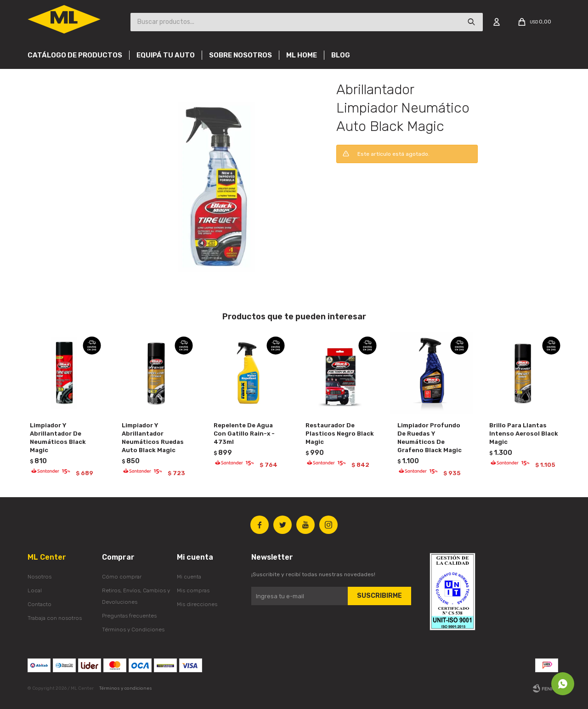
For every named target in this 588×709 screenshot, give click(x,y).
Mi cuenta (189, 577)
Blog (341, 55)
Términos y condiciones (126, 688)
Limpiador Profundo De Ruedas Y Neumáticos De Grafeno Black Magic (430, 438)
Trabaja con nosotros (55, 618)
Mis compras (193, 590)
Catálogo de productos (75, 55)
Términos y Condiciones (133, 630)
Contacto (40, 604)
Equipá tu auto (166, 55)
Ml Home (302, 55)
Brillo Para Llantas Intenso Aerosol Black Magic (524, 434)
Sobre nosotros (240, 55)
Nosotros (40, 577)
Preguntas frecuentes (129, 616)
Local (35, 590)
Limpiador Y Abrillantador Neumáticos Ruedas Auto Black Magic (153, 438)
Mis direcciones (197, 604)
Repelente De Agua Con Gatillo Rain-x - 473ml (244, 434)
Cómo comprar (122, 577)
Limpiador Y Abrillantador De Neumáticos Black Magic (58, 438)
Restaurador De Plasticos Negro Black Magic (340, 434)
